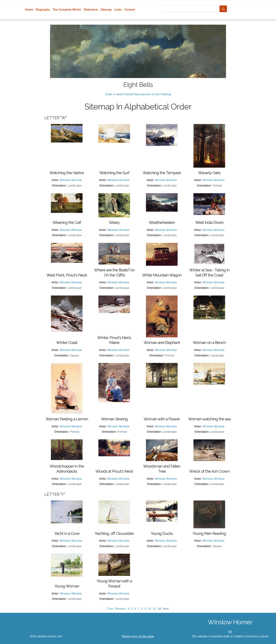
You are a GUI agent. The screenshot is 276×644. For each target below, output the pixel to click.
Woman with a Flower (162, 419)
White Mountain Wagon (162, 275)
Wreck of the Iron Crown (209, 471)
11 (154, 609)
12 (159, 609)
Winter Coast (67, 343)
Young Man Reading (209, 533)
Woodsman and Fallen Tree (162, 469)
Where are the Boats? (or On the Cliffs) (114, 273)
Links (118, 10)
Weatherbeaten (162, 222)
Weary (114, 222)
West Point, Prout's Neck (67, 275)
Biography (43, 10)
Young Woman (67, 586)
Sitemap (106, 10)
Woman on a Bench (209, 343)
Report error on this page (138, 636)
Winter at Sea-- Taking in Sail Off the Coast (209, 273)
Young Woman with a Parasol (114, 584)
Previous (120, 609)
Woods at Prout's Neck (114, 471)
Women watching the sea (209, 419)
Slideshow (91, 10)
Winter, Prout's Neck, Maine (114, 340)
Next (166, 609)
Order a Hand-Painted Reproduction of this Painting (138, 94)
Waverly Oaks (209, 173)
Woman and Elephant (162, 343)
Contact (130, 10)
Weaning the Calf (67, 222)
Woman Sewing (114, 419)
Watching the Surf (114, 173)
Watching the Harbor (67, 173)
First (110, 609)
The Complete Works (67, 10)
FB (230, 632)
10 (149, 609)
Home (29, 10)
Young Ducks (162, 533)
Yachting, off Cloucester (114, 533)
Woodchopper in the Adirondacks (67, 469)
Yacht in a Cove (67, 533)
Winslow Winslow (71, 180)
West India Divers (209, 222)
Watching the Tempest (162, 173)
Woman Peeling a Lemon (67, 419)
